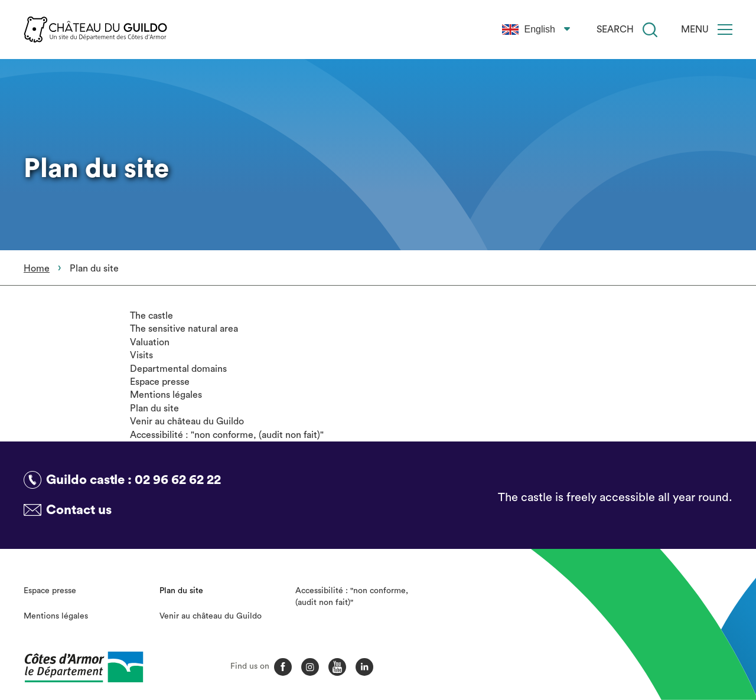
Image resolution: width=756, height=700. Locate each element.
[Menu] (725, 30)
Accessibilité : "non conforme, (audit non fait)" (227, 435)
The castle (151, 316)
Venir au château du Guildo (187, 421)
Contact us (79, 510)
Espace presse (160, 382)
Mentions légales (166, 395)
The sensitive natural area (184, 329)
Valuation (150, 342)
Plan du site (154, 408)
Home (37, 269)
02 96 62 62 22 (178, 480)
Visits (141, 355)
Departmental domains (178, 369)
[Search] (650, 30)
